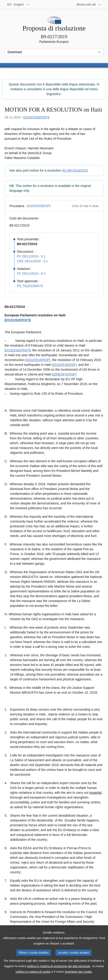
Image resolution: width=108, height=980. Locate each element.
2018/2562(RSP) (18, 350)
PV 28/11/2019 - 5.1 (31, 256)
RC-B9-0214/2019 (75, 170)
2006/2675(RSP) (65, 374)
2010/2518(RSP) (65, 365)
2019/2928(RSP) (36, 117)
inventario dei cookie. (79, 977)
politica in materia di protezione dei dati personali (59, 971)
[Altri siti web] (89, 5)
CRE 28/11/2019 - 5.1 (32, 261)
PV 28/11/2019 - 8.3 (31, 274)
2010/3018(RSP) (38, 360)
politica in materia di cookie (33, 977)
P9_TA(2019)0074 (30, 286)
